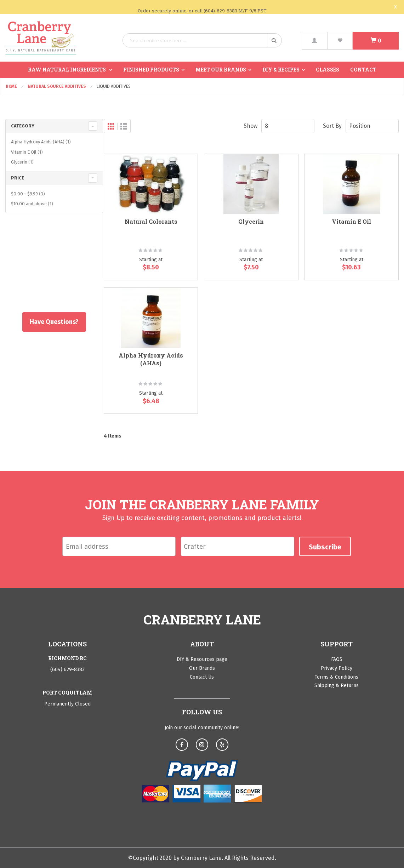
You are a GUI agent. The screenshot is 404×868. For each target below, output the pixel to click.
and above (33, 204)
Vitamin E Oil (351, 221)
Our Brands (202, 668)
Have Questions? (51, 322)
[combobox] (202, 40)
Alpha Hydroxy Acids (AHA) (42, 142)
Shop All (51, 271)
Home (12, 86)
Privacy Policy (337, 668)
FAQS (337, 659)
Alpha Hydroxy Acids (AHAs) (151, 359)
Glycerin (251, 221)
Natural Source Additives (57, 86)
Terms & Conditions (337, 677)
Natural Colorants (151, 221)
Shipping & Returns (337, 686)
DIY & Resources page (202, 659)
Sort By (332, 126)
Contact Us (202, 677)
